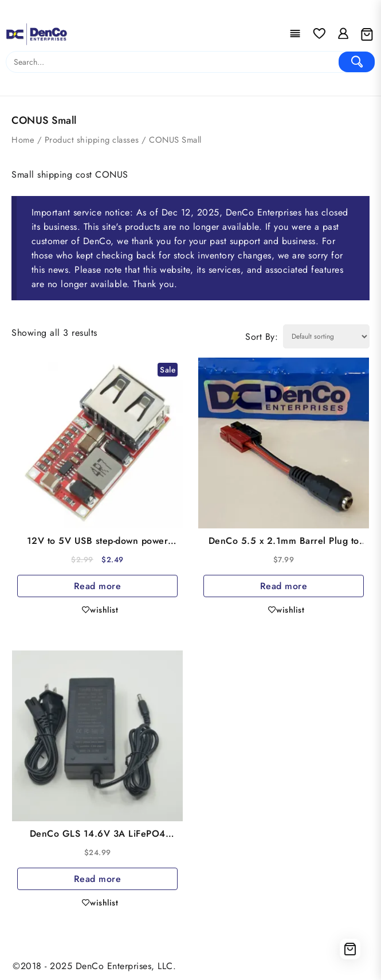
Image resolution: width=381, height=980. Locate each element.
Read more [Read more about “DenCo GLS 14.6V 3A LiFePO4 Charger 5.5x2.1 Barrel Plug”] (98, 879)
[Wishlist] (319, 34)
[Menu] (295, 34)
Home (23, 140)
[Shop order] (326, 336)
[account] (343, 34)
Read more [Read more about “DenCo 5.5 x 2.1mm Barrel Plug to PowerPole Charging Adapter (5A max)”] (284, 586)
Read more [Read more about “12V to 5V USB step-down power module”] (98, 586)
